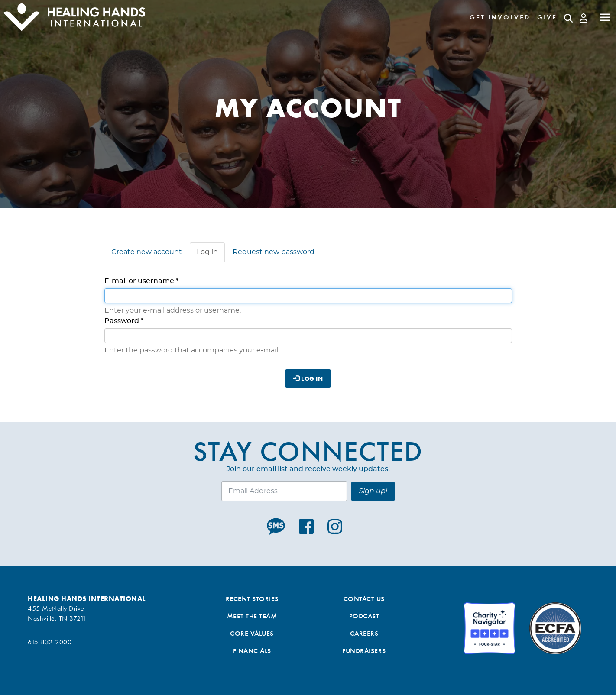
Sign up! (373, 491)
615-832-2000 (50, 642)
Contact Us (364, 599)
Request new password (274, 252)
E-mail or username (141, 281)
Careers (364, 633)
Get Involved (500, 17)
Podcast (364, 616)
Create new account (147, 252)
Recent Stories (252, 599)
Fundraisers (364, 651)
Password (124, 321)
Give (547, 17)
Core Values (252, 633)
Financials (252, 651)
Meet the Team (252, 616)
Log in (211, 255)
